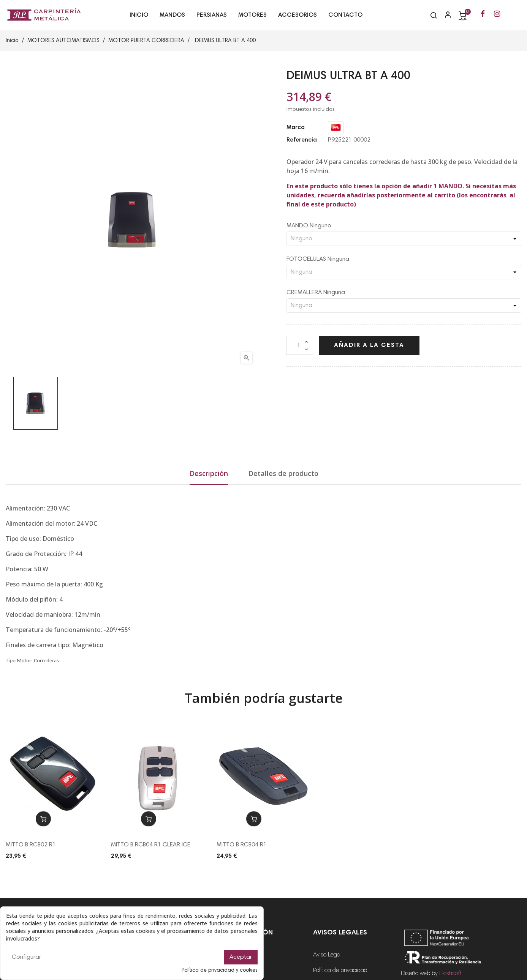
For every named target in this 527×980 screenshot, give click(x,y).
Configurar (26, 957)
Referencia (302, 140)
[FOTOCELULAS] (404, 272)
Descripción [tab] (209, 473)
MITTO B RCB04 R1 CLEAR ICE (151, 845)
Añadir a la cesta (369, 345)
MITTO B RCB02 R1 (31, 845)
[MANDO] (404, 239)
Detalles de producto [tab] (283, 473)
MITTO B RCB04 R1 (242, 845)
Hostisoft (450, 974)
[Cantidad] (300, 345)
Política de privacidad (340, 971)
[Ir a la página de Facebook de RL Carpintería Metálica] (483, 15)
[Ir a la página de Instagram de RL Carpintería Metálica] (497, 15)
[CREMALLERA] (404, 306)
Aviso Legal (327, 955)
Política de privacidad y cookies (220, 971)
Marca (296, 128)
